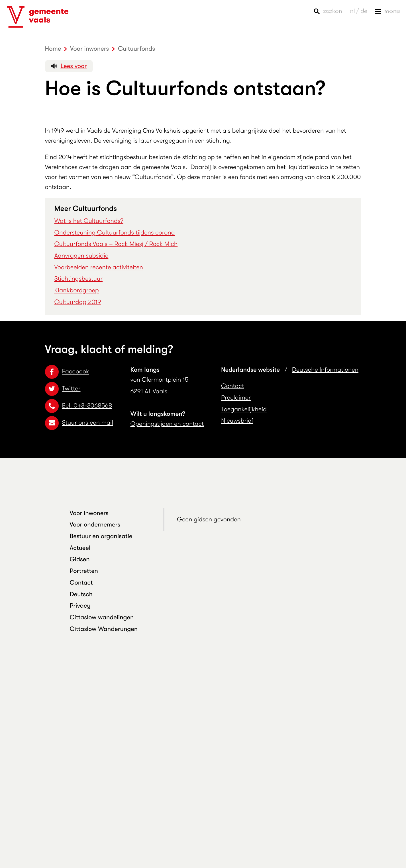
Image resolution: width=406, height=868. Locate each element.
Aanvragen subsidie (81, 256)
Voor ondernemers (95, 525)
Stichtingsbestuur (79, 279)
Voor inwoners (89, 513)
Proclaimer (236, 398)
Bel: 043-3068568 (79, 406)
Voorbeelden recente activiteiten (99, 267)
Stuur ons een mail (79, 423)
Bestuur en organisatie (101, 536)
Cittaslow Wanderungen (104, 629)
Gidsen (80, 559)
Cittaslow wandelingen (102, 617)
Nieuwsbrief (237, 421)
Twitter (63, 389)
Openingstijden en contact (167, 424)
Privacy (80, 606)
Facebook (67, 372)
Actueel (80, 548)
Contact (233, 386)
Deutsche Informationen (325, 370)
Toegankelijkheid (244, 409)
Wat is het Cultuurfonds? (89, 221)
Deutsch (81, 594)
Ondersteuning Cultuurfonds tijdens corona (115, 233)
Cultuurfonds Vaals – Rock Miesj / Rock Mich (116, 244)
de (364, 11)
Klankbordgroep (77, 290)
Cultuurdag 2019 (78, 302)
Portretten (84, 571)
